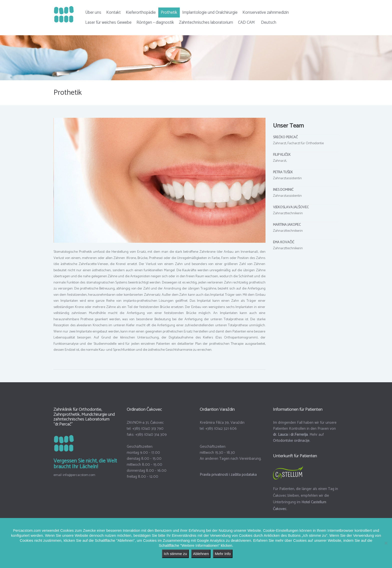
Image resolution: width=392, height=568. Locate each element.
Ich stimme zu (175, 554)
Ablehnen (201, 554)
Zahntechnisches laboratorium (206, 22)
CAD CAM (246, 22)
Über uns (93, 12)
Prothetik (169, 12)
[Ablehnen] (386, 543)
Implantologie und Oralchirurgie (210, 12)
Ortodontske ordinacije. (292, 445)
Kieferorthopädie (141, 12)
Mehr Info (223, 554)
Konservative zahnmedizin (266, 12)
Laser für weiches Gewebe (108, 22)
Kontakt (113, 12)
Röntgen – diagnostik (155, 22)
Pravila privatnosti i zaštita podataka (228, 479)
